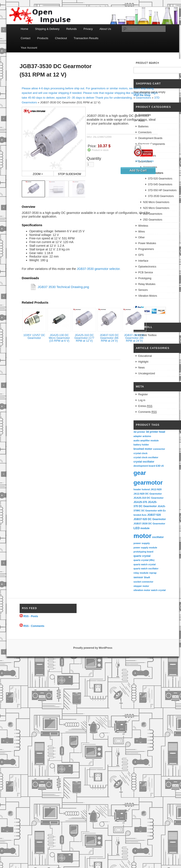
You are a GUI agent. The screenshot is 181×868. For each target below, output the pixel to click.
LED (137, 528)
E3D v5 (160, 466)
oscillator (158, 537)
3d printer (139, 432)
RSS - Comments (34, 626)
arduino (147, 436)
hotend (146, 489)
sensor (138, 577)
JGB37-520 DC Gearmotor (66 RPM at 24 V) (109, 338)
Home (24, 29)
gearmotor (148, 483)
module (145, 528)
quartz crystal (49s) (144, 560)
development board (144, 466)
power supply (142, 543)
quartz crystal (142, 556)
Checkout (61, 38)
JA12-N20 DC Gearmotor (148, 494)
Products (43, 38)
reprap (153, 573)
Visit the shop (142, 95)
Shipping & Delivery (47, 29)
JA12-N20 (156, 489)
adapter (138, 436)
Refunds (71, 29)
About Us (105, 29)
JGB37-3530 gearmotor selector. (99, 269)
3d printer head (155, 432)
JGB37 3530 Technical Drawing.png (63, 287)
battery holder (141, 445)
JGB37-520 (154, 515)
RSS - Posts (31, 616)
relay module (141, 573)
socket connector (143, 582)
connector (159, 449)
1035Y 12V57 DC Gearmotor (34, 336)
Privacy (88, 29)
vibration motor (142, 590)
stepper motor (141, 586)
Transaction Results (86, 38)
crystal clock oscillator (146, 457)
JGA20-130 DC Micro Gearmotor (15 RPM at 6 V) (59, 338)
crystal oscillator (144, 462)
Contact (26, 38)
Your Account (29, 48)
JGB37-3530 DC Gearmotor (149, 524)
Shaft (147, 577)
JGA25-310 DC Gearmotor (149, 498)
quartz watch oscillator (146, 569)
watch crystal (158, 590)
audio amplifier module (146, 440)
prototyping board (143, 552)
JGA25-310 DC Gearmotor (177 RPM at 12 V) (84, 338)
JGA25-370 (140, 502)
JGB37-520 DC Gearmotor (150, 519)
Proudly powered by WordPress (93, 648)
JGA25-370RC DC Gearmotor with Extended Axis (150, 510)
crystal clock (141, 453)
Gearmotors (143, 98)
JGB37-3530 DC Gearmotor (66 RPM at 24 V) (134, 338)
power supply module (145, 548)
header (137, 489)
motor (142, 536)
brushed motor (143, 449)
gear (140, 473)
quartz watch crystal (145, 564)
